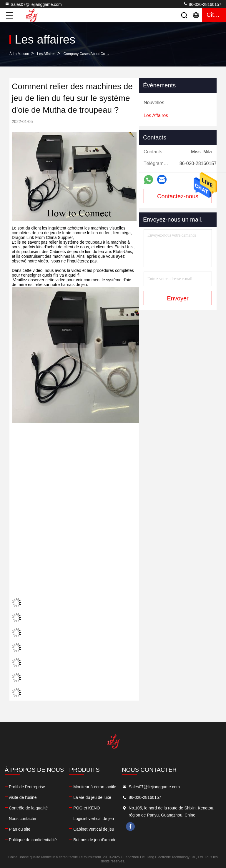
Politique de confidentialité (33, 840)
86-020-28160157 (202, 4)
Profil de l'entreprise (27, 787)
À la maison (19, 54)
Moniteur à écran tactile (95, 787)
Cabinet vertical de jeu (94, 829)
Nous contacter (23, 819)
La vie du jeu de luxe (92, 797)
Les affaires (46, 54)
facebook (130, 827)
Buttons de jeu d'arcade (95, 840)
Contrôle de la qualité (28, 808)
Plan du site (20, 829)
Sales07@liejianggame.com (33, 4)
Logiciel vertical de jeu (94, 819)
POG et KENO (87, 808)
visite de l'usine (23, 797)
